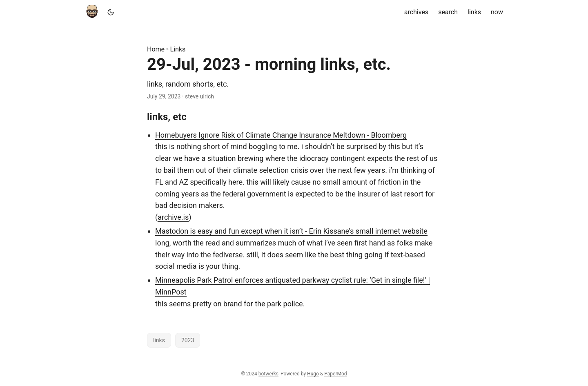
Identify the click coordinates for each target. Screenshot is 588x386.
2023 (188, 340)
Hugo (313, 374)
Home (156, 49)
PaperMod (335, 374)
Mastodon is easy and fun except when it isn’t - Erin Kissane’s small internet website (291, 231)
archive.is (173, 217)
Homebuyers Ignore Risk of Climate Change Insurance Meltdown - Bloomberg (281, 135)
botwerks (268, 374)
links (159, 340)
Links (178, 49)
